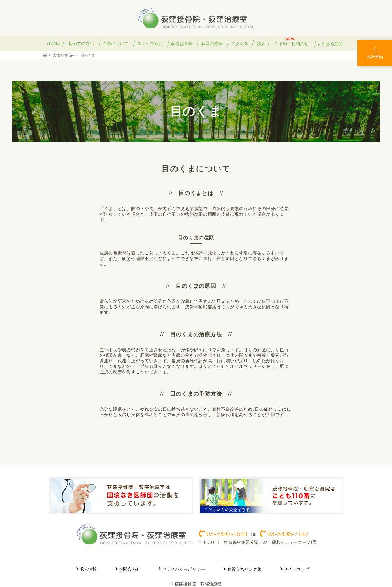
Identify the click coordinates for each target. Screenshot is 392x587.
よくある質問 (330, 44)
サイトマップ (296, 569)
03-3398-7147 (287, 534)
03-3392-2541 (227, 534)
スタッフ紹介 (150, 44)
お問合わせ (130, 569)
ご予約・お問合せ (291, 44)
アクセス (240, 44)
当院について (115, 44)
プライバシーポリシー (184, 569)
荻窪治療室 (212, 44)
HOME (53, 43)
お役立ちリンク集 (244, 569)
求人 (261, 44)
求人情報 (88, 569)
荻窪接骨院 (182, 44)
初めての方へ (81, 44)
